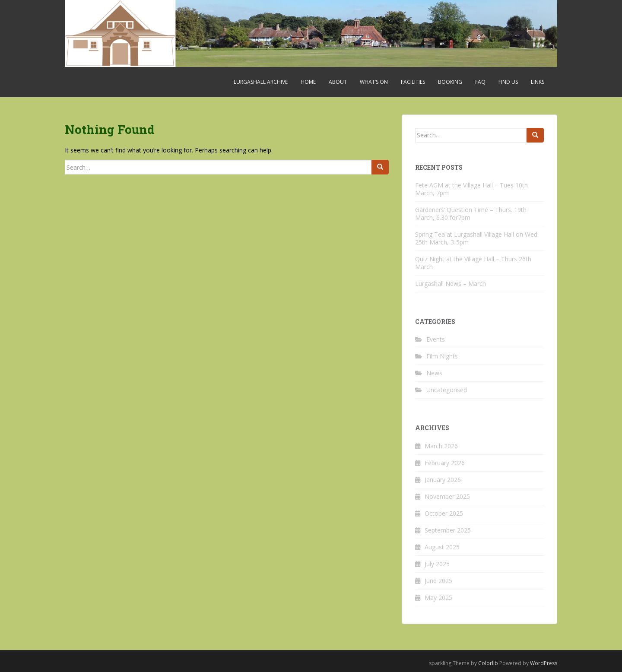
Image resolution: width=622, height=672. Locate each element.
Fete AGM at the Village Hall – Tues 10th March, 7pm (471, 189)
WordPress (544, 663)
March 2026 (441, 446)
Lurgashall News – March (451, 284)
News (434, 373)
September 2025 (448, 530)
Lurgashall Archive (261, 82)
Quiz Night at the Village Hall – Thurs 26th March (473, 263)
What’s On (374, 82)
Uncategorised (447, 390)
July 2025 (437, 564)
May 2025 (438, 598)
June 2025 (438, 581)
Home (308, 82)
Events (436, 339)
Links (538, 82)
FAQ (480, 82)
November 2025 (447, 496)
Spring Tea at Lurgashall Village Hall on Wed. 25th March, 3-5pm (477, 238)
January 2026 (443, 480)
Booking (450, 82)
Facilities (413, 82)
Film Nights (442, 356)
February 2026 (445, 463)
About (338, 82)
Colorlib (488, 663)
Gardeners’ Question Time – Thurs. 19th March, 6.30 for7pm (471, 214)
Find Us (508, 82)
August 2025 (442, 547)
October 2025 (444, 513)
